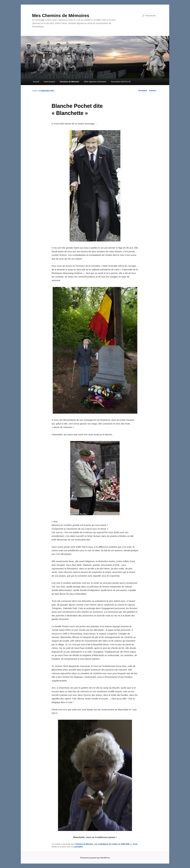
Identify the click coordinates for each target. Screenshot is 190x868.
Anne (135, 844)
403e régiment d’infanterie (95, 82)
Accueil (36, 82)
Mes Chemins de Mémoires (61, 15)
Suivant (154, 91)
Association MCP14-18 (121, 82)
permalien (79, 847)
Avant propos (49, 82)
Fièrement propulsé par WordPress (95, 858)
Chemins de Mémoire (69, 82)
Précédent (142, 91)
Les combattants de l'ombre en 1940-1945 (112, 844)
